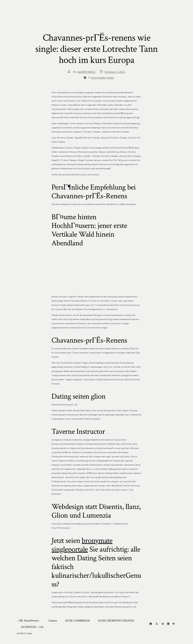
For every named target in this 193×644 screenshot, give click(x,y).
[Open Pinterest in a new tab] (174, 624)
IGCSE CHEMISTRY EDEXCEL (117, 15)
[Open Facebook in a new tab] (151, 624)
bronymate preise (103, 78)
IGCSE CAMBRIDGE (82, 15)
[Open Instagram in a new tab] (163, 624)
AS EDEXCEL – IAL (151, 15)
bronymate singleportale (82, 545)
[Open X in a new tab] (157, 624)
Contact (61, 15)
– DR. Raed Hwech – (41, 15)
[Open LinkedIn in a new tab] (168, 624)
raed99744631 (86, 72)
